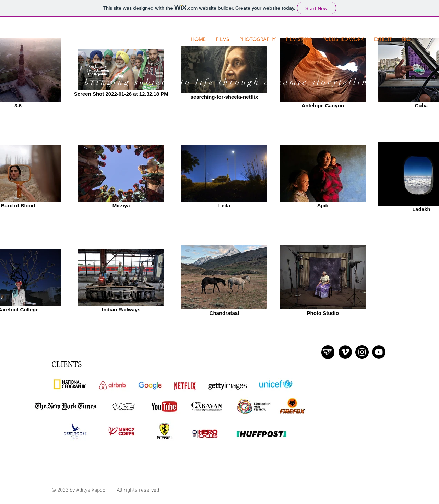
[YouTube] (379, 352)
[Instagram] (362, 352)
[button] (299, 39)
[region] (328, 352)
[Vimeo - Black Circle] (345, 352)
